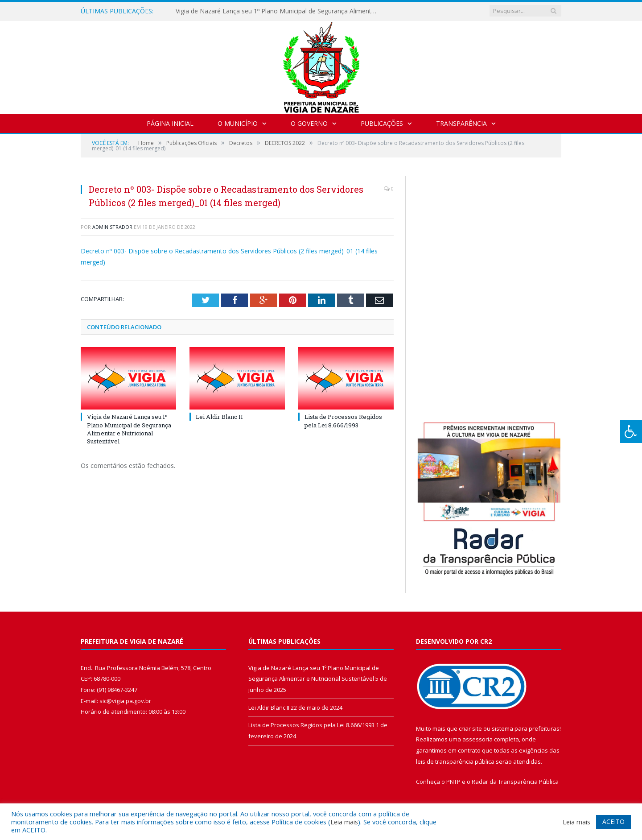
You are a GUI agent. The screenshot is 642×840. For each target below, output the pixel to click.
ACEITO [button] (613, 821)
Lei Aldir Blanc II (219, 417)
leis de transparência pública (455, 761)
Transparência (461, 123)
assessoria (477, 739)
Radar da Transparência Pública (515, 782)
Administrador (112, 227)
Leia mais (344, 822)
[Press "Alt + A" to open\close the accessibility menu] (631, 432)
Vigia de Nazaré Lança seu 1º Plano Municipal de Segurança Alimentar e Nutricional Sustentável (278, 11)
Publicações (382, 123)
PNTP (453, 782)
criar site (470, 728)
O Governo (309, 123)
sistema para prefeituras (526, 728)
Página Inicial (170, 123)
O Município (238, 123)
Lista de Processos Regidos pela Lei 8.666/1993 (343, 421)
